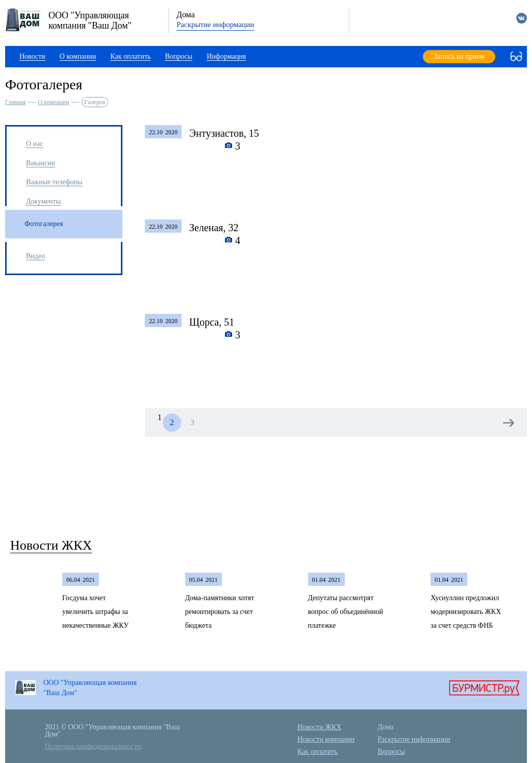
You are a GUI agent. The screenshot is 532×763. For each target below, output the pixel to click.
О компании (53, 102)
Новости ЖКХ (51, 545)
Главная (15, 102)
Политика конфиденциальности (93, 746)
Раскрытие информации (215, 24)
